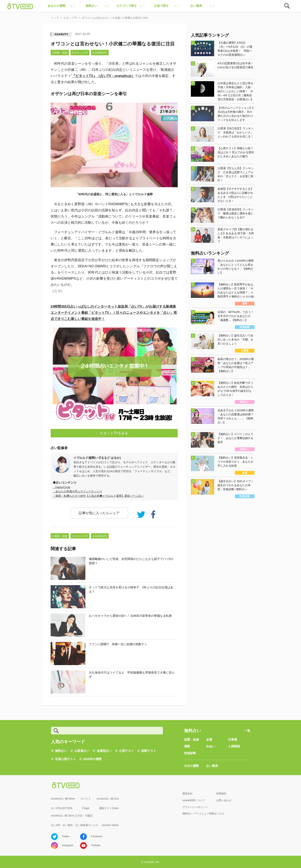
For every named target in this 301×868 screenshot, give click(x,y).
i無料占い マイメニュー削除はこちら (203, 814)
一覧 (247, 731)
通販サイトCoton (109, 808)
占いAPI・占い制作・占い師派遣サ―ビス (75, 825)
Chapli (86, 808)
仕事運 (233, 740)
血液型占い (104, 751)
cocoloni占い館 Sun (108, 799)
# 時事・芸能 (60, 53)
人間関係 (234, 746)
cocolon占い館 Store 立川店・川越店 (72, 816)
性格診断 (190, 753)
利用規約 (221, 794)
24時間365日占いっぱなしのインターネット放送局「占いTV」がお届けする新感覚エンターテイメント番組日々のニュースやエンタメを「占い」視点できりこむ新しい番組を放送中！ (114, 313)
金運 (209, 740)
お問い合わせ (224, 800)
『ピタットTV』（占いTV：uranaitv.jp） (103, 76)
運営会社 (187, 794)
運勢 (187, 746)
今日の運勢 (191, 766)
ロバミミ (86, 799)
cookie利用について (194, 800)
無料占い (61, 751)
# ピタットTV (80, 53)
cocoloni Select (110, 825)
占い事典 (212, 766)
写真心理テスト (65, 759)
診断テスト (149, 751)
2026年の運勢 (92, 759)
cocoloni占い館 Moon (63, 799)
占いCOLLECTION (62, 808)
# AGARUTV (100, 53)
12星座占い (82, 751)
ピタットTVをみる (114, 433)
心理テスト (126, 751)
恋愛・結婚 (191, 740)
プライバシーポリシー (195, 807)
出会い (211, 746)
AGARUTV (61, 34)
